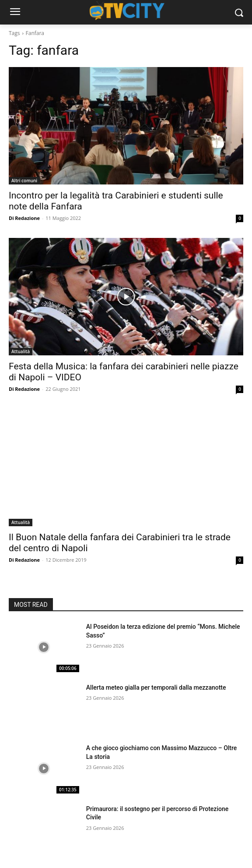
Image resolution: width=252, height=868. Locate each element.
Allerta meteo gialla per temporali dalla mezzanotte (156, 687)
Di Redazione (24, 218)
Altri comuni (24, 181)
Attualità (21, 351)
